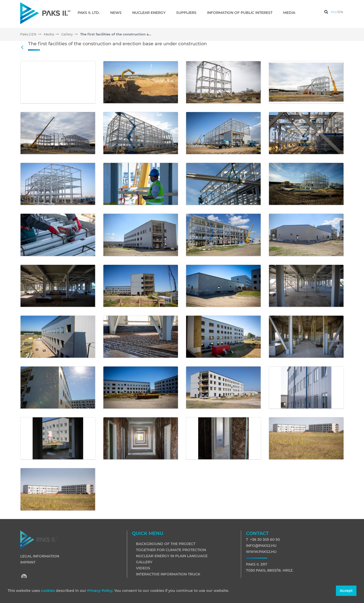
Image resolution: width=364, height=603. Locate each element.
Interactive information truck (168, 574)
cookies (48, 591)
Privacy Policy (100, 591)
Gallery (144, 562)
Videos (143, 568)
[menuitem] (91, 13)
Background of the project (166, 544)
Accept (346, 591)
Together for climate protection (171, 550)
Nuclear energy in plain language (172, 556)
